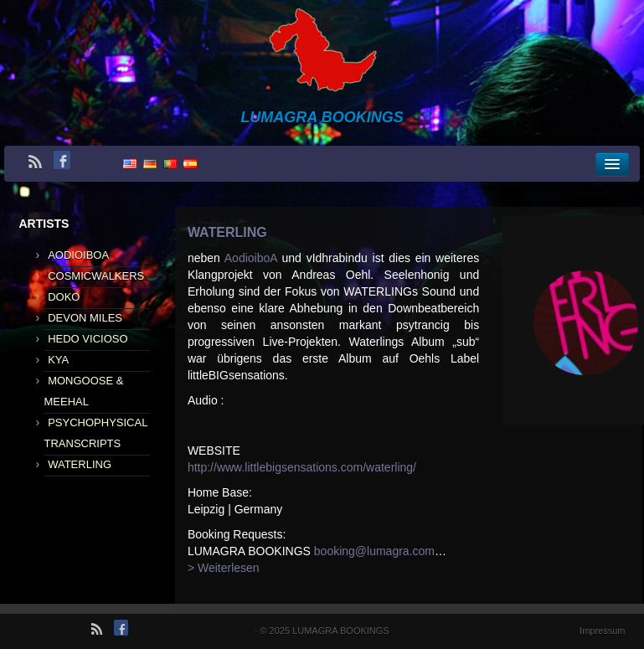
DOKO (64, 297)
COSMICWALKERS (96, 276)
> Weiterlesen (224, 568)
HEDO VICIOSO (88, 339)
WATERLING (80, 464)
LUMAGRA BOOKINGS (341, 631)
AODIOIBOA (78, 255)
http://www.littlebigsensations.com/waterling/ (302, 467)
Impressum (602, 631)
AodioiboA (251, 258)
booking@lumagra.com (374, 551)
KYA (58, 360)
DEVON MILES (85, 318)
